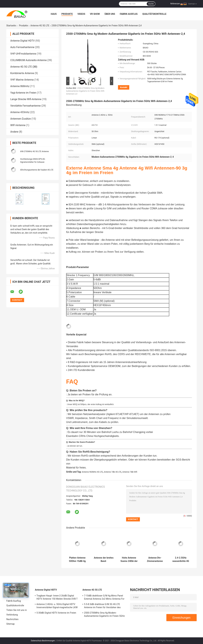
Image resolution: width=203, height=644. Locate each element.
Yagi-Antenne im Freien (23, 93)
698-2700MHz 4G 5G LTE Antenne (34, 151)
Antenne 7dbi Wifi (130, 472)
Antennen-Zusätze (21, 119)
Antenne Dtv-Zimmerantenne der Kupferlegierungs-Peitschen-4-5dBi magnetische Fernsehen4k (155, 559)
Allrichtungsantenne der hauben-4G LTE (37, 170)
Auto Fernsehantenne (22, 47)
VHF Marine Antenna (22, 80)
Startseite (11, 26)
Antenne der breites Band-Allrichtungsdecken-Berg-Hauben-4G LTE (104, 559)
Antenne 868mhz (20, 86)
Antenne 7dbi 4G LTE (113, 472)
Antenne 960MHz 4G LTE (92, 472)
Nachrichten (12, 619)
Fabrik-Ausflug (129, 14)
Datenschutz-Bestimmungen (43, 641)
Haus (54, 14)
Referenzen (175, 4)
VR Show (95, 14)
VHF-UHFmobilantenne (23, 54)
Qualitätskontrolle (154, 14)
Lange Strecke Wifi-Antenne (26, 99)
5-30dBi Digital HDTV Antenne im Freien (56, 613)
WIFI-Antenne (18, 125)
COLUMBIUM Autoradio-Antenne (28, 60)
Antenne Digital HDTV (23, 41)
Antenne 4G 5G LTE (40, 26)
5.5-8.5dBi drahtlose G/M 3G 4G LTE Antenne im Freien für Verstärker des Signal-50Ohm (102, 606)
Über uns (110, 14)
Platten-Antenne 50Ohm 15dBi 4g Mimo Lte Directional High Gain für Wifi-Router (77, 559)
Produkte (67, 14)
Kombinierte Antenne (22, 73)
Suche (151, 4)
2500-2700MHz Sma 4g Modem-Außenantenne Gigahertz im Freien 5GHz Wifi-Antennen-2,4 (85, 91)
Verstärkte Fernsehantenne (26, 106)
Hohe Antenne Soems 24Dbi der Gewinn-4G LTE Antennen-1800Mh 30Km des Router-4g (129, 559)
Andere (14, 132)
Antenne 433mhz (20, 112)
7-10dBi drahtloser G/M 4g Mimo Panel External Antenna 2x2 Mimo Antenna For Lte (104, 598)
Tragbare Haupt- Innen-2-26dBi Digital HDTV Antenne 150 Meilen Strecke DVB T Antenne (57, 598)
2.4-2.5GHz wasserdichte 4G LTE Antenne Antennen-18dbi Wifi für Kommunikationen (181, 559)
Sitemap (10, 624)
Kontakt (124, 87)
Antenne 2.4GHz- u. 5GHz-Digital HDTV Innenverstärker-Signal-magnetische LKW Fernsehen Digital (57, 606)
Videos (81, 14)
